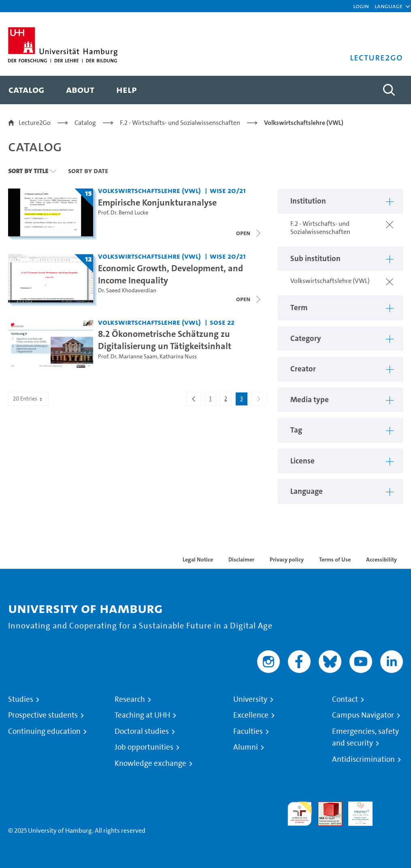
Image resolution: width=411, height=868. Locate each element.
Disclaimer (241, 559)
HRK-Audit (356, 811)
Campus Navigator (363, 715)
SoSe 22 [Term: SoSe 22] (222, 322)
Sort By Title (28, 171)
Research (130, 699)
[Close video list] (249, 299)
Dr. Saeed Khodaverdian (127, 290)
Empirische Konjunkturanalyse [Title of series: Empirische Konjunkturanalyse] (157, 202)
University (250, 699)
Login (361, 6)
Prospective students (43, 715)
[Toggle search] (389, 90)
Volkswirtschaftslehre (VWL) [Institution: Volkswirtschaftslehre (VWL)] (149, 190)
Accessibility (381, 559)
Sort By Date (88, 171)
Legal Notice (198, 559)
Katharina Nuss (178, 357)
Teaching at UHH (142, 715)
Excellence (251, 715)
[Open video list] (249, 233)
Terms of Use (335, 559)
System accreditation (391, 811)
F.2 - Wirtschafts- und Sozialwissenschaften (180, 123)
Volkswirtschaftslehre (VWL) (304, 123)
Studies (21, 699)
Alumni (246, 747)
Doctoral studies (142, 731)
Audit (326, 806)
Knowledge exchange (150, 763)
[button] (389, 6)
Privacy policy (287, 559)
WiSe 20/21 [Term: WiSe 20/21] (228, 190)
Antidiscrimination (363, 759)
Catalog (85, 123)
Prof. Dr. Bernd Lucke (123, 213)
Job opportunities (144, 747)
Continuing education (44, 731)
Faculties (248, 731)
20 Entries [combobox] (28, 399)
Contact (345, 699)
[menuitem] (26, 90)
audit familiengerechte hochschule (300, 814)
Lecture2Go (35, 123)
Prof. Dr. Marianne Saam (128, 357)
